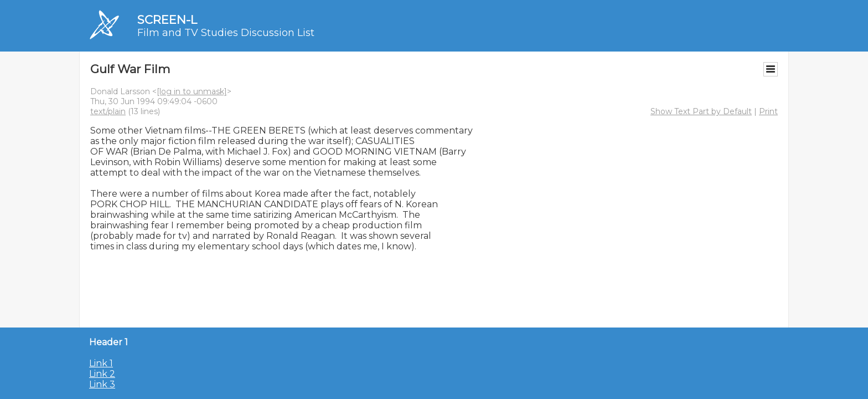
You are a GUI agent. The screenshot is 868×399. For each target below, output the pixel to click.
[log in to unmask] (192, 91)
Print (768, 111)
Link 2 (102, 374)
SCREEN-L (167, 20)
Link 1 (101, 363)
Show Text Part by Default (701, 111)
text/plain (108, 111)
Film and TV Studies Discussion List (226, 33)
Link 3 (102, 384)
